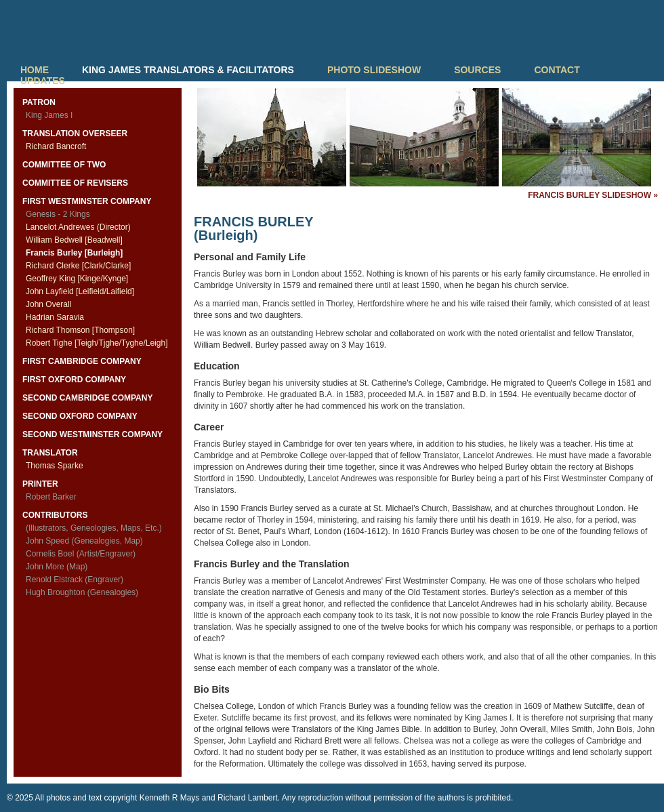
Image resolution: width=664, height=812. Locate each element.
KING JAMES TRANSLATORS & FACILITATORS (188, 70)
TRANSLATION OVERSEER (75, 134)
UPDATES (43, 81)
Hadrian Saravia (55, 317)
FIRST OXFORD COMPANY (74, 380)
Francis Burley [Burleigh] (74, 253)
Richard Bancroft (56, 146)
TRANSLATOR (50, 453)
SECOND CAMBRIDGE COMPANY (87, 398)
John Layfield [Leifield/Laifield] (80, 291)
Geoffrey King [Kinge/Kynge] (77, 279)
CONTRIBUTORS (55, 515)
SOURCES (477, 70)
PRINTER (40, 484)
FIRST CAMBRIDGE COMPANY (82, 361)
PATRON (39, 102)
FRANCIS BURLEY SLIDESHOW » (593, 195)
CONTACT (557, 70)
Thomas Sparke (55, 466)
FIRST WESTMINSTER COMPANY (87, 201)
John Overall (48, 304)
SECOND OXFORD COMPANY (80, 416)
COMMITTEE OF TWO (64, 165)
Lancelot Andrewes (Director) (78, 227)
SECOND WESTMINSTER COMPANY (92, 434)
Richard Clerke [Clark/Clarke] (78, 266)
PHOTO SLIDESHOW (374, 70)
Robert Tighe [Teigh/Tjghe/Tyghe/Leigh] (97, 343)
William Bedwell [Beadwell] (74, 240)
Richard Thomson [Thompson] (80, 330)
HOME (35, 70)
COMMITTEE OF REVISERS (75, 183)
